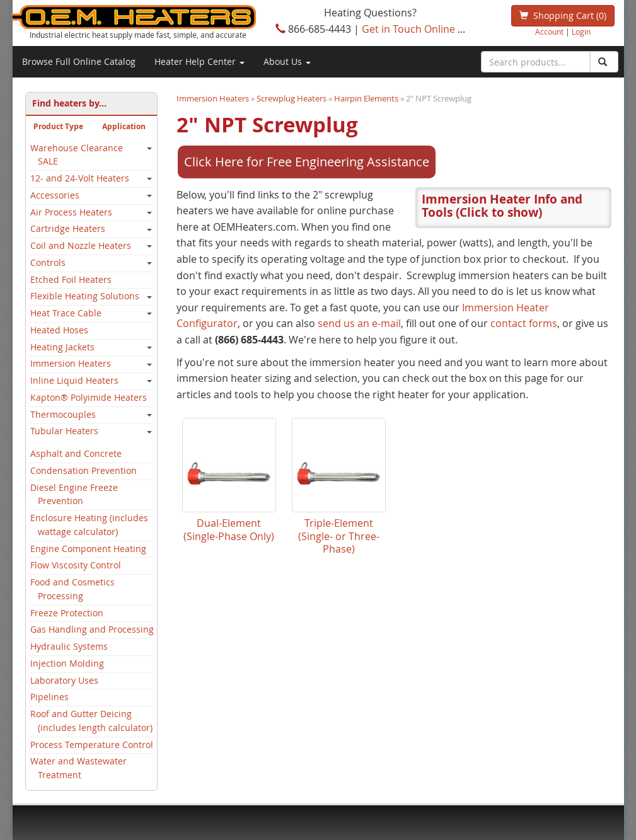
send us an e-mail (260, 404)
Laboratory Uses (64, 681)
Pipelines (49, 697)
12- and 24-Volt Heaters (80, 178)
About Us (287, 61)
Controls (48, 263)
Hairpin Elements (366, 98)
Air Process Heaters (71, 212)
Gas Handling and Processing (92, 630)
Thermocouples (63, 415)
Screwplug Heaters (292, 98)
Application (124, 126)
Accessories (55, 195)
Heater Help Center (199, 61)
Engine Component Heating (88, 549)
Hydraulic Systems (69, 647)
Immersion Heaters (71, 364)
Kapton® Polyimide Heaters (89, 398)
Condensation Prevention (84, 471)
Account (549, 32)
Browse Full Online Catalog (79, 61)
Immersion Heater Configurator (291, 388)
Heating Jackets (62, 347)
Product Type (58, 126)
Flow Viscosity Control (76, 565)
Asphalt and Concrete (76, 454)
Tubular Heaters (64, 431)
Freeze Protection (67, 613)
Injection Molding (67, 664)
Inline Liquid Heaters (74, 381)
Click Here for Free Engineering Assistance (307, 162)
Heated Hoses (59, 330)
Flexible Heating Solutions (85, 296)
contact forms (210, 420)
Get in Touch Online (408, 29)
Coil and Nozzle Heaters (81, 246)
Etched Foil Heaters (71, 280)
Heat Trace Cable (66, 313)
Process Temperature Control (92, 745)
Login (581, 32)
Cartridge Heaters (68, 229)
